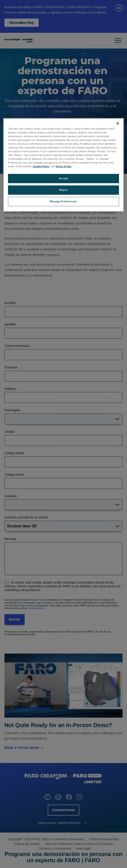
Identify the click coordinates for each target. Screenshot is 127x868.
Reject (63, 190)
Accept (63, 178)
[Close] (118, 123)
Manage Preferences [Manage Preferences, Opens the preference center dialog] (64, 201)
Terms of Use (63, 166)
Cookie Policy (41, 166)
